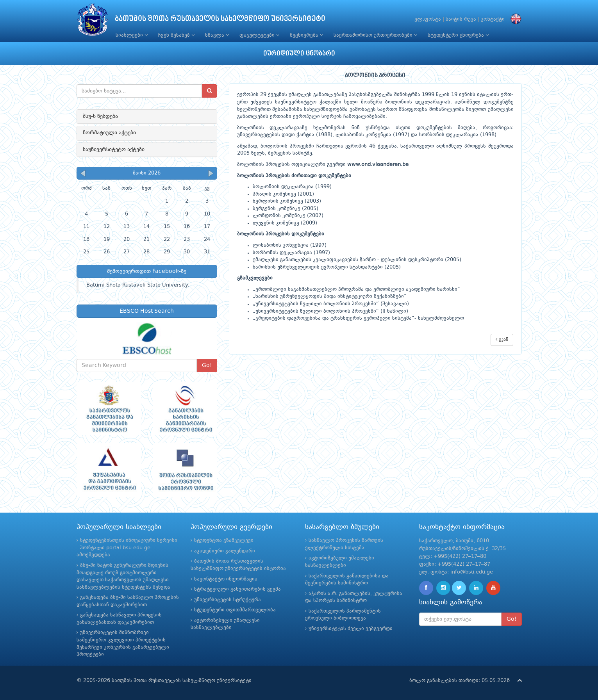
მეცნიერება (306, 35)
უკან (502, 339)
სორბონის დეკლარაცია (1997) (291, 253)
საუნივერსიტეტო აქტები (114, 150)
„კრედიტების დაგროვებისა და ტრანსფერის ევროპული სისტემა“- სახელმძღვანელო (358, 318)
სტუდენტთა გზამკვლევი (224, 541)
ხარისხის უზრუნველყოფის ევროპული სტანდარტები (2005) (327, 267)
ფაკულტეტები (259, 35)
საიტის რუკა (461, 19)
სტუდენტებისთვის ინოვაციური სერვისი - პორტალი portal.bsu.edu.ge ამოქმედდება (127, 548)
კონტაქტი (493, 19)
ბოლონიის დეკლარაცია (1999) (292, 187)
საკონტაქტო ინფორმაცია (226, 579)
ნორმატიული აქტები (109, 133)
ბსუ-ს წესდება (100, 116)
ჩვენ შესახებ (176, 35)
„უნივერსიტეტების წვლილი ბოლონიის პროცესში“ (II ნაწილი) (330, 311)
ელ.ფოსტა (428, 19)
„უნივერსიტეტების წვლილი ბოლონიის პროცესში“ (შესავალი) (331, 304)
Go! (207, 365)
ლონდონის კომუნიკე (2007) (288, 216)
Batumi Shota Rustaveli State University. (138, 285)
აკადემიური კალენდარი (225, 551)
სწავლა (217, 35)
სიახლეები (132, 35)
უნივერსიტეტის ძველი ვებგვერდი (351, 629)
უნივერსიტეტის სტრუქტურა (228, 600)
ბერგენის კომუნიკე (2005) (286, 209)
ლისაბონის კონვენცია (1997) (290, 245)
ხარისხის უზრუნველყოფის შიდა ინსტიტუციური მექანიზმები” (331, 297)
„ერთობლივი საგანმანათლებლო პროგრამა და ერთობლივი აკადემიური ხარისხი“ (356, 289)
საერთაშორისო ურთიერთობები (375, 35)
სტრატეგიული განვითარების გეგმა (237, 589)
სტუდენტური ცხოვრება (458, 35)
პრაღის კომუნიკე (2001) (283, 194)
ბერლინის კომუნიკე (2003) (287, 201)
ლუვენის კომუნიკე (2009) (285, 223)
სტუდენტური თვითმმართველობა (235, 610)
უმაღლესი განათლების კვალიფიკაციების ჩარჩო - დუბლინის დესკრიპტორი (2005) (357, 260)
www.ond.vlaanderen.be (378, 165)
